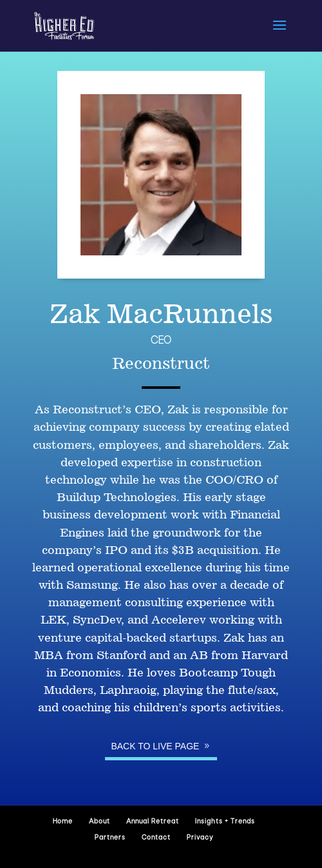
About (99, 822)
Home (63, 822)
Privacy (200, 838)
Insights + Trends (225, 822)
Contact (156, 838)
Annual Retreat (153, 822)
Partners (110, 838)
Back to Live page (155, 746)
